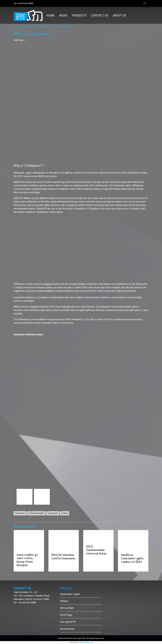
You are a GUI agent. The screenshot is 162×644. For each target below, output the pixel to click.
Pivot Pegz (66, 615)
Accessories (67, 629)
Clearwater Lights (70, 594)
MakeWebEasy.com (85, 643)
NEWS (63, 15)
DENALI (64, 601)
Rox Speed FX (68, 622)
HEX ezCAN (67, 608)
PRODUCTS (79, 15)
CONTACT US (100, 15)
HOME (50, 15)
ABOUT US (119, 15)
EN (143, 3)
